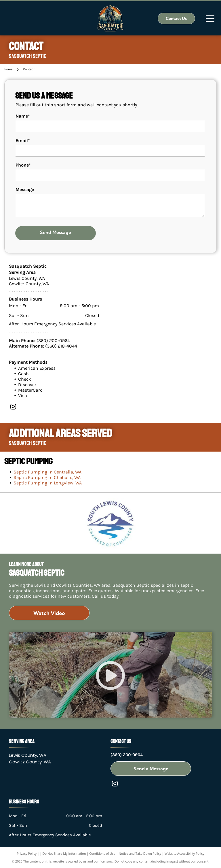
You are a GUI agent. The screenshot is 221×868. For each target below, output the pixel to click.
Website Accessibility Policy (184, 853)
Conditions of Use (102, 853)
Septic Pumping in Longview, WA (48, 483)
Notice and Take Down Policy (140, 853)
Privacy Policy (27, 853)
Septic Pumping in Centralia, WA (47, 472)
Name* (23, 116)
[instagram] (13, 407)
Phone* (23, 165)
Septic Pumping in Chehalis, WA (47, 477)
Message (25, 189)
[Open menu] (210, 18)
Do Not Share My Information (64, 853)
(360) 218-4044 (61, 346)
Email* (23, 140)
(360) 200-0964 (53, 340)
